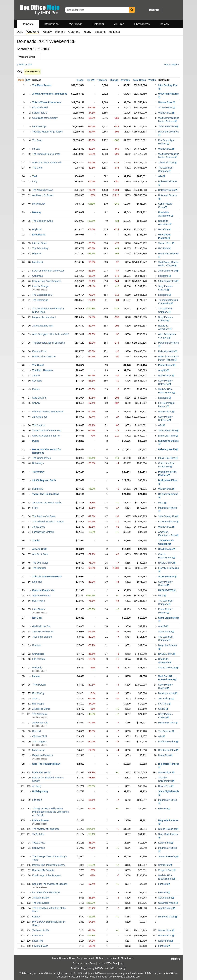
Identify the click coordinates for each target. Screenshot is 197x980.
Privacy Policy (88, 977)
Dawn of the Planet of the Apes (48, 271)
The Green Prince (42, 458)
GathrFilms (165, 865)
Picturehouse (167, 365)
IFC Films (164, 229)
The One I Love (40, 563)
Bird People (38, 704)
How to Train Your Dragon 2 (47, 281)
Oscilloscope (167, 549)
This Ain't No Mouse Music (47, 577)
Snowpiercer (39, 654)
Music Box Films (168, 458)
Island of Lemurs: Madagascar (48, 412)
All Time (119, 24)
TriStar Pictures (167, 162)
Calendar (98, 24)
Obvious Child (40, 736)
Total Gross (139, 80)
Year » (167, 65)
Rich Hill (37, 731)
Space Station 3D (41, 595)
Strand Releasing (168, 668)
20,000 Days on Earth (44, 480)
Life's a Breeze (40, 820)
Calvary (36, 403)
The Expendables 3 (42, 295)
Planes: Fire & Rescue (44, 357)
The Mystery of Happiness (46, 829)
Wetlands (37, 668)
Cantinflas (37, 276)
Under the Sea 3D (42, 772)
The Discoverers (41, 903)
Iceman (36, 676)
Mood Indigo (39, 750)
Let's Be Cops (40, 126)
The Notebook (40, 714)
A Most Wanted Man (43, 326)
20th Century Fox (168, 126)
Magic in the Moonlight (44, 317)
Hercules (37, 254)
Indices (164, 24)
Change (114, 80)
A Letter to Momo (41, 709)
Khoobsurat (39, 235)
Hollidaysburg (40, 791)
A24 (162, 176)
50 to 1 (36, 698)
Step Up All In (39, 398)
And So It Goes (40, 554)
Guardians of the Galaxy (45, 118)
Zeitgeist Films (167, 870)
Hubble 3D (38, 489)
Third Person (39, 685)
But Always (38, 463)
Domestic (28, 24)
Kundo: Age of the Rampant (47, 875)
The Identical (39, 568)
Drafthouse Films (168, 742)
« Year (29, 65)
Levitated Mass (40, 946)
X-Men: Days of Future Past (47, 430)
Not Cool (37, 618)
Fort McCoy (38, 693)
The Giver (37, 168)
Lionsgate (165, 276)
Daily (20, 32)
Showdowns (142, 24)
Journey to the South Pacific (47, 503)
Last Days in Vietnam (43, 532)
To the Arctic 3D (40, 930)
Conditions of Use (66, 977)
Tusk (35, 176)
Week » (175, 65)
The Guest (38, 365)
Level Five (38, 941)
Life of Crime (39, 659)
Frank (35, 508)
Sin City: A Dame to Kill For (46, 436)
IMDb (112, 968)
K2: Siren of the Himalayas (46, 892)
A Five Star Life (40, 723)
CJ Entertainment (168, 522)
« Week (21, 65)
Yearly (87, 32)
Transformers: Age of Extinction (49, 343)
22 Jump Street (40, 417)
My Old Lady (39, 204)
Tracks (36, 540)
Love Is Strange (40, 286)
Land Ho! (37, 582)
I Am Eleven (39, 609)
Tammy (36, 375)
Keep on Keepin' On (43, 590)
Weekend (89, 958)
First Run (164, 808)
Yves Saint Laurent (42, 637)
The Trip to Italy (40, 248)
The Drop (37, 140)
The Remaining (40, 300)
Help (122, 963)
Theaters (102, 80)
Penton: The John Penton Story (49, 865)
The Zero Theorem (42, 370)
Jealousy (37, 786)
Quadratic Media (168, 903)
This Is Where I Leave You (47, 102)
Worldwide (76, 24)
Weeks (152, 80)
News (72, 958)
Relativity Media (168, 190)
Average (125, 80)
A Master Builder (41, 898)
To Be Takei (38, 834)
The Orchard (166, 731)
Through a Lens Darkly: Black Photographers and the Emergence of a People (51, 812)
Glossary (77, 963)
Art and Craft (39, 549)
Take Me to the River (43, 632)
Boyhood (37, 229)
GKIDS (163, 709)
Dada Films (165, 755)
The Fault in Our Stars (44, 516)
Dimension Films (168, 436)
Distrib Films (166, 786)
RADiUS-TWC (167, 563)
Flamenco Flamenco (43, 755)
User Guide (90, 963)
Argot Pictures (167, 577)
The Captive (39, 425)
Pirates (36, 389)
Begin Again (39, 601)
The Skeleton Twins (42, 221)
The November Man (43, 190)
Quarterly (74, 32)
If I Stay (36, 149)
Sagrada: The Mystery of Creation (50, 884)
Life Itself (37, 800)
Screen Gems (167, 107)
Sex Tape (37, 381)
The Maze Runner (42, 85)
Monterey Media (168, 693)
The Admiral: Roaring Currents (48, 522)
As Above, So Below (43, 195)
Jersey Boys (39, 527)
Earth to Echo (39, 351)
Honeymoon (39, 848)
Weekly (47, 32)
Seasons (100, 32)
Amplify (164, 370)
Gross (80, 80)
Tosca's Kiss (39, 843)
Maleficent (38, 262)
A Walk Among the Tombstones (50, 94)
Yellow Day (38, 472)
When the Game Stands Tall (47, 162)
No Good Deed (40, 107)
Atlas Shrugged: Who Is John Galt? (51, 334)
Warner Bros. (167, 102)
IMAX (162, 503)
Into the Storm (40, 243)
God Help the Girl (41, 626)
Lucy (35, 181)
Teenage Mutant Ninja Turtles (47, 132)
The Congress (40, 742)
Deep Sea (37, 936)
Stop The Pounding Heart (46, 764)
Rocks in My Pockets (43, 870)
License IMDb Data (108, 963)
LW (28, 80)
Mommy (37, 212)
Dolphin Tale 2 (40, 113)
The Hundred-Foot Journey (46, 154)
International (52, 24)
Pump (36, 441)
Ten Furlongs (166, 698)
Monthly (60, 32)
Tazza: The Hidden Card (45, 494)
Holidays (114, 32)
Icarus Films (166, 843)
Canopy (36, 917)
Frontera (37, 645)
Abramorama (166, 632)
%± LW (91, 80)
